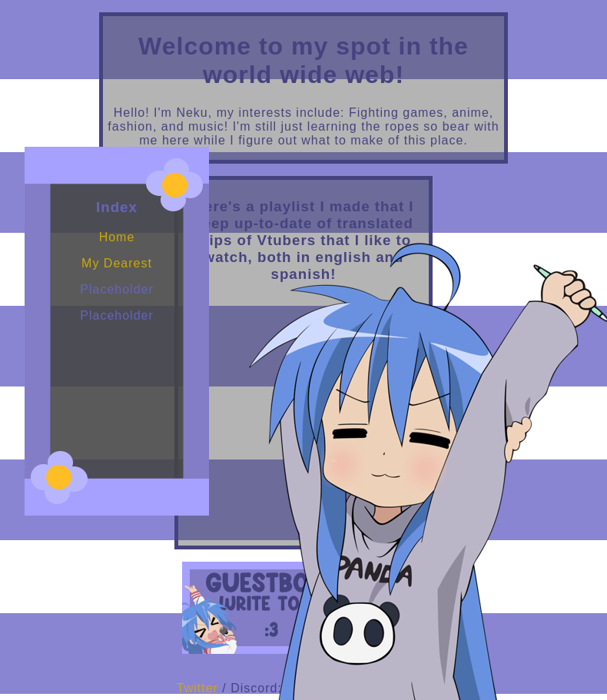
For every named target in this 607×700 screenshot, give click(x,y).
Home (117, 237)
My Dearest (117, 263)
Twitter (197, 688)
